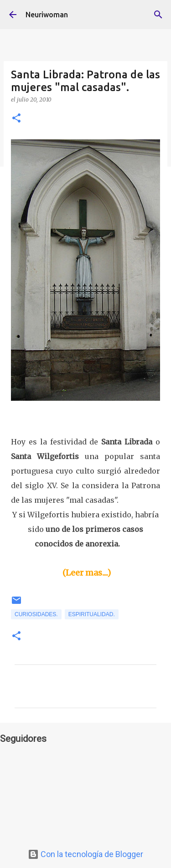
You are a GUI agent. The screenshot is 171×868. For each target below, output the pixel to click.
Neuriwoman (47, 15)
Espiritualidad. (92, 614)
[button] (16, 119)
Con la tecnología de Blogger (85, 854)
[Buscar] (158, 15)
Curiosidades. (36, 614)
